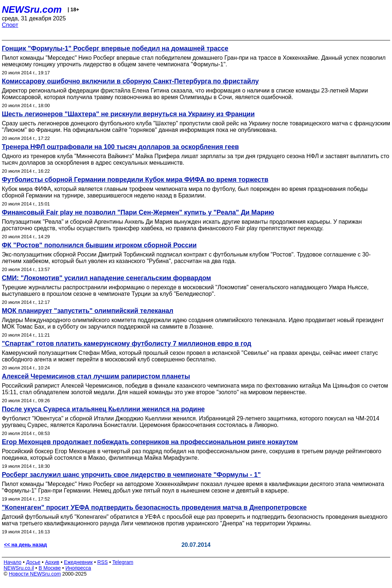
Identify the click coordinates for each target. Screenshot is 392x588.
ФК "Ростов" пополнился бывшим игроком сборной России (99, 245)
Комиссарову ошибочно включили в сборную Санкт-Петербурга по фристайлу (130, 81)
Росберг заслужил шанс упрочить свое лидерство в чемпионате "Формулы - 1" (131, 475)
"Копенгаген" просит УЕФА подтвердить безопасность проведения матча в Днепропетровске (154, 507)
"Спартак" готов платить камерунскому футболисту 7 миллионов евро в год (127, 344)
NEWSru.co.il (19, 568)
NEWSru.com (32, 9)
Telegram (123, 562)
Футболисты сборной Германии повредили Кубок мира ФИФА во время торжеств (135, 180)
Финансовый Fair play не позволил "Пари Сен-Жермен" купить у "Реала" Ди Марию (138, 212)
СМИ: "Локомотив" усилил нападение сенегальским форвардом (106, 278)
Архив (52, 562)
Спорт (10, 25)
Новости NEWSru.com (35, 574)
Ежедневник (78, 562)
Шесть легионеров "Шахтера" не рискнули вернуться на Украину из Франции (128, 114)
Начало (13, 562)
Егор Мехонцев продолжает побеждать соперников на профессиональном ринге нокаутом (150, 442)
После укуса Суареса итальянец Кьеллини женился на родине (103, 409)
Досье (33, 562)
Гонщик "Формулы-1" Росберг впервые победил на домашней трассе (115, 48)
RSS (102, 562)
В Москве (50, 568)
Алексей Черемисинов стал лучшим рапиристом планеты (96, 376)
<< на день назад (25, 545)
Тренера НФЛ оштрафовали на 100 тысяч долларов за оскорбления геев (120, 147)
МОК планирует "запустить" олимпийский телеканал (88, 311)
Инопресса (78, 568)
